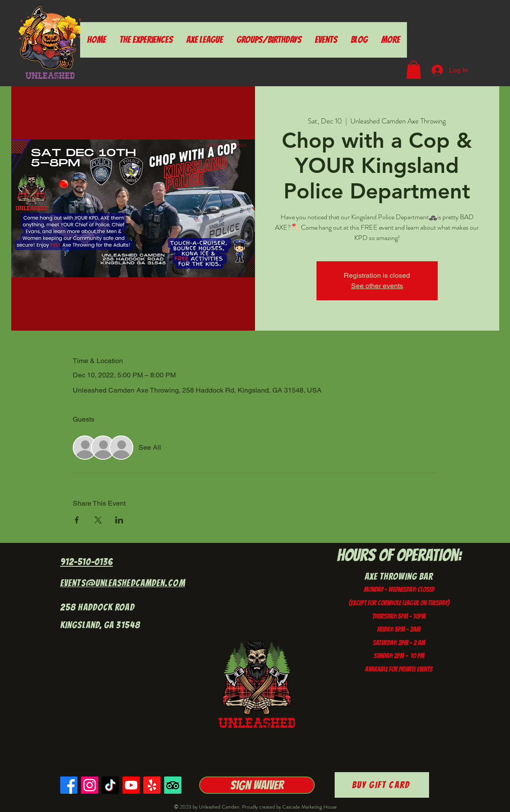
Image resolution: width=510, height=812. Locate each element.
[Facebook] (69, 785)
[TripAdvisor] (173, 785)
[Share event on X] (98, 520)
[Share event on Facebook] (77, 520)
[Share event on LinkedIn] (119, 520)
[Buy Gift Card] (382, 785)
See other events (377, 286)
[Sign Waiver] (257, 785)
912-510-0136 (87, 562)
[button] (414, 70)
